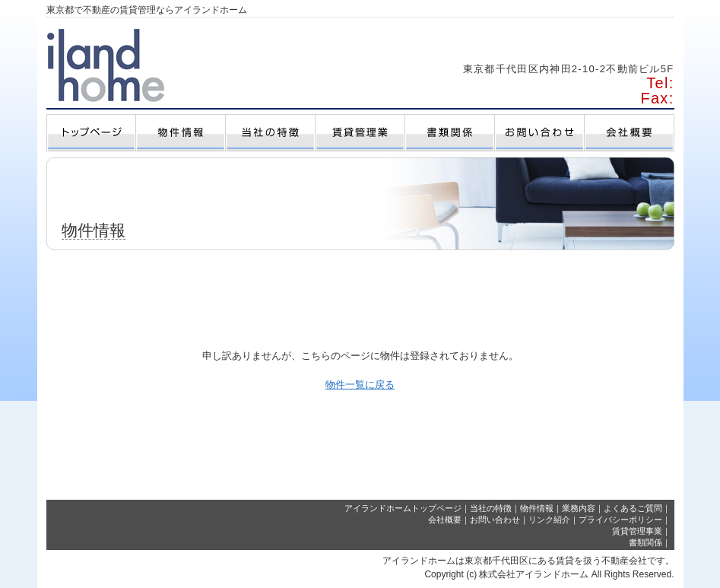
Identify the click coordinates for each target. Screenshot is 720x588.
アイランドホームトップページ (403, 508)
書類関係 (645, 542)
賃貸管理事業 (637, 531)
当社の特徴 (491, 508)
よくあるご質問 (633, 508)
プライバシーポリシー (620, 520)
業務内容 (579, 508)
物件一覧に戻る (360, 385)
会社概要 (445, 520)
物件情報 (537, 508)
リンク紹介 (549, 520)
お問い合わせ (495, 520)
